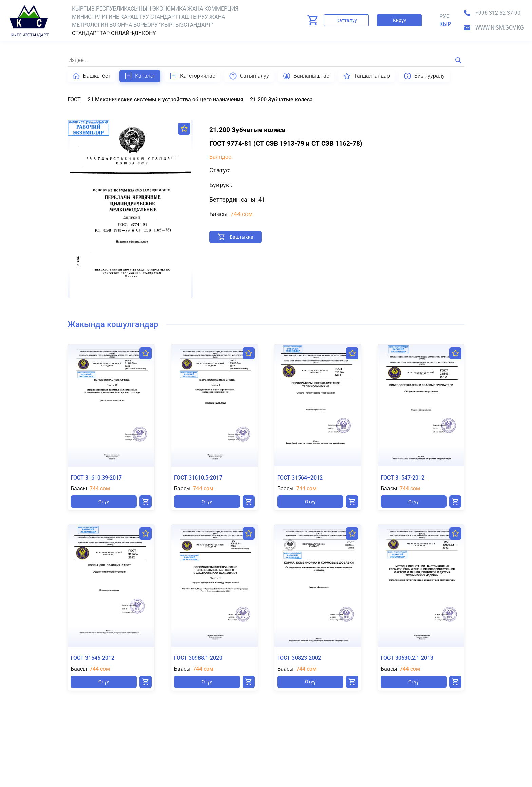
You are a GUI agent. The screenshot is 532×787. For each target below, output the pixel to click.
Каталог (140, 76)
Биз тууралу (424, 76)
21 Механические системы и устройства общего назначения (165, 100)
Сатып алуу (249, 76)
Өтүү (104, 502)
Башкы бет (91, 76)
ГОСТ (74, 100)
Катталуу (347, 20)
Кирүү (400, 20)
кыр (445, 24)
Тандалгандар (366, 76)
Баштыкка (242, 237)
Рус (444, 16)
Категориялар (192, 76)
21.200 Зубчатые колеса (281, 100)
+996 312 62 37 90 (498, 13)
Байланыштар (306, 76)
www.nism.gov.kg (500, 28)
